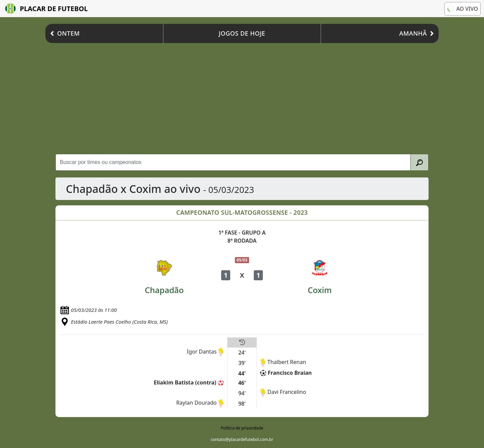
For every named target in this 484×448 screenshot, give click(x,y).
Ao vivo (462, 8)
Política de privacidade (242, 428)
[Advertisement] (242, 97)
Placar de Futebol (46, 9)
